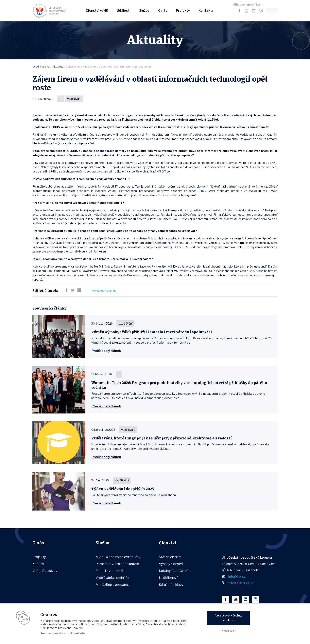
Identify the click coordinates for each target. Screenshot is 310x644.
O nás (163, 10)
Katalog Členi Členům (175, 571)
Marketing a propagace (114, 585)
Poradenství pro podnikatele (117, 564)
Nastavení (228, 631)
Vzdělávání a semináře (112, 578)
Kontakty (206, 10)
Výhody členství (171, 564)
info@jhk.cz (237, 577)
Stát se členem (170, 557)
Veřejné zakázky (45, 571)
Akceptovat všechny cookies (228, 618)
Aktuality (58, 67)
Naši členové (169, 578)
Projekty (183, 10)
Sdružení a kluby (171, 585)
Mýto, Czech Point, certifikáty (118, 557)
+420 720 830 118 (241, 583)
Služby (144, 10)
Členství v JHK (97, 10)
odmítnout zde (74, 633)
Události (124, 10)
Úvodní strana (41, 67)
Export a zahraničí (109, 571)
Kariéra (38, 564)
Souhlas (102, 624)
